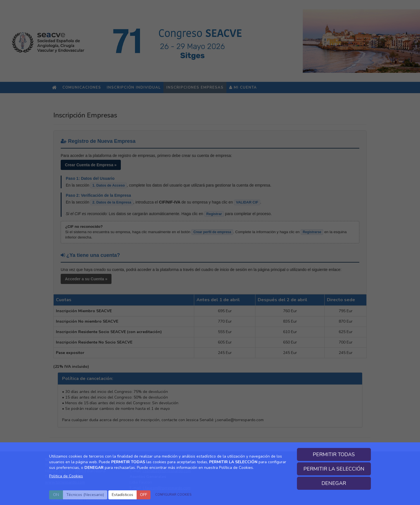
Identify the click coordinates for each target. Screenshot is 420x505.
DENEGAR (334, 483)
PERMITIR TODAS (334, 454)
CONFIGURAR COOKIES (173, 495)
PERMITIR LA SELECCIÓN (334, 469)
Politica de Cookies (66, 476)
